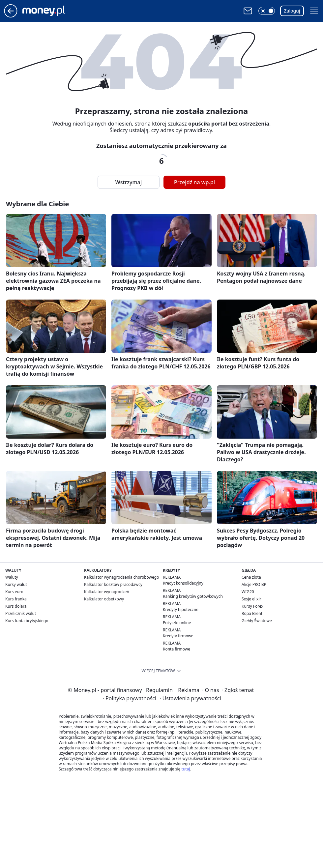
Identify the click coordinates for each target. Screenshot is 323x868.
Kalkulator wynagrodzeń (107, 592)
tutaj (186, 769)
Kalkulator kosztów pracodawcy (113, 584)
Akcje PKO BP (254, 584)
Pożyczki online (177, 623)
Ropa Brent (252, 613)
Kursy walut (16, 584)
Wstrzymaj (129, 182)
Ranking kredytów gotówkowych (193, 596)
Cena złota (251, 577)
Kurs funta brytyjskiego (27, 621)
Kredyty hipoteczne (181, 609)
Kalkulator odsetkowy (104, 599)
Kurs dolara (16, 606)
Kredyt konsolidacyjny (183, 583)
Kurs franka (16, 599)
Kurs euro (14, 592)
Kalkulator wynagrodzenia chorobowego (121, 577)
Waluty (12, 577)
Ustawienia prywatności (190, 698)
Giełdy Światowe (257, 621)
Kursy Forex (252, 606)
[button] (267, 11)
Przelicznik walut (21, 613)
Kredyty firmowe (178, 636)
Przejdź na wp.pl (194, 182)
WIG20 (248, 592)
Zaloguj (292, 11)
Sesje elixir (251, 599)
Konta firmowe (176, 649)
